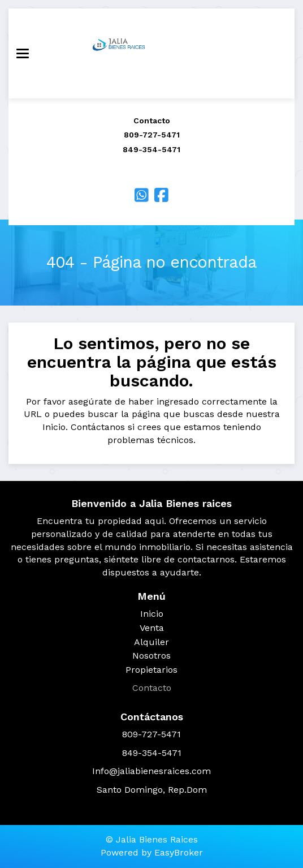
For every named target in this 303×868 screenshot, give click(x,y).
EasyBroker (179, 852)
